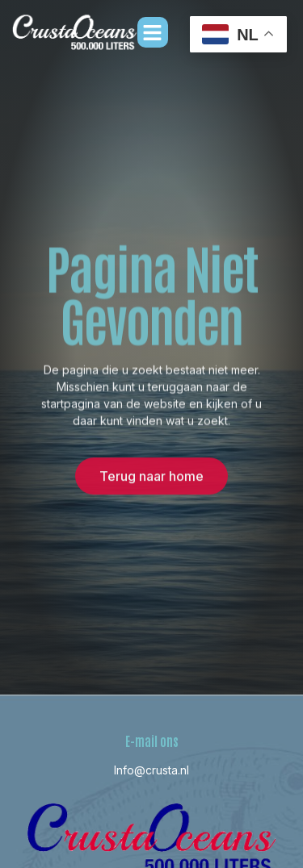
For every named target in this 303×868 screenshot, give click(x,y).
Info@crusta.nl (151, 770)
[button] (153, 32)
